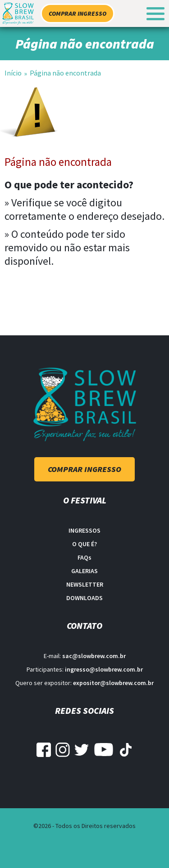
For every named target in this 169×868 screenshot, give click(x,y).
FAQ (84, 557)
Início (13, 73)
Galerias (84, 571)
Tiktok (126, 750)
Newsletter (85, 584)
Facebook (44, 750)
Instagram (63, 750)
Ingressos (84, 530)
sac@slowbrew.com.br (94, 656)
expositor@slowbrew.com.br (113, 683)
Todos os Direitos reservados (96, 826)
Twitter (82, 750)
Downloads (84, 598)
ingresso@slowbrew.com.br (104, 669)
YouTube (104, 750)
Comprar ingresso (78, 13)
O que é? (84, 544)
